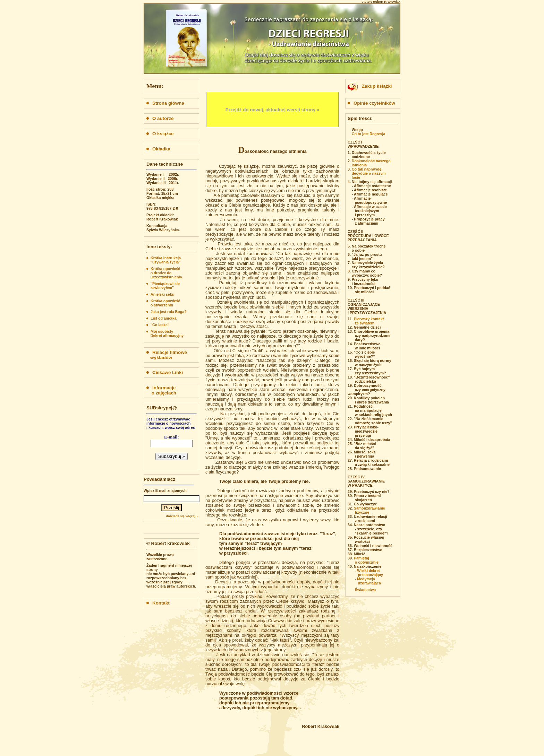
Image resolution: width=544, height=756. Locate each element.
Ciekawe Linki (165, 372)
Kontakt (158, 603)
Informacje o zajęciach (161, 390)
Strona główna (165, 103)
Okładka (158, 149)
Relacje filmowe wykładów (167, 355)
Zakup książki (377, 86)
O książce (160, 134)
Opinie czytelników (371, 103)
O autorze (160, 118)
